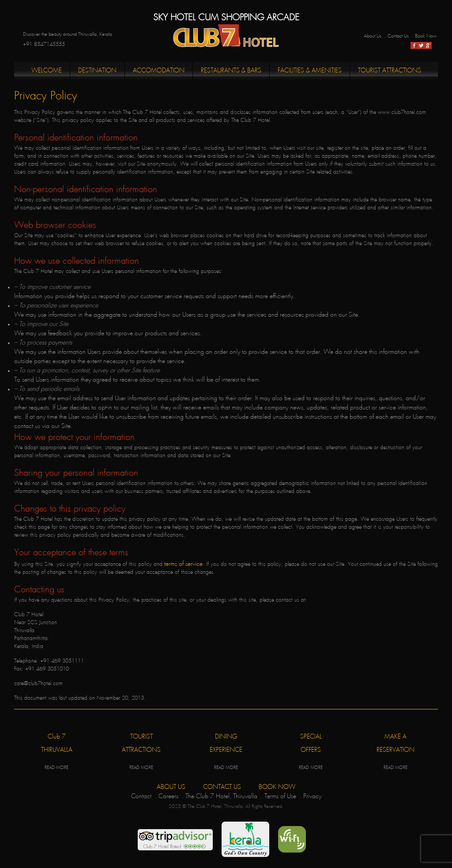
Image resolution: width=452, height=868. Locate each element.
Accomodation (159, 70)
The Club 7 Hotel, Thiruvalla (221, 796)
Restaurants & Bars (231, 70)
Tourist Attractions (390, 70)
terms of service (183, 564)
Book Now (426, 36)
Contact (141, 796)
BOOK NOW (277, 787)
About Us (373, 36)
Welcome (47, 70)
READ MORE (56, 768)
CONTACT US (222, 787)
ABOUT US (171, 787)
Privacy (312, 796)
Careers (168, 796)
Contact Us (398, 36)
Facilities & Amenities (310, 70)
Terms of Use (280, 796)
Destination (97, 70)
